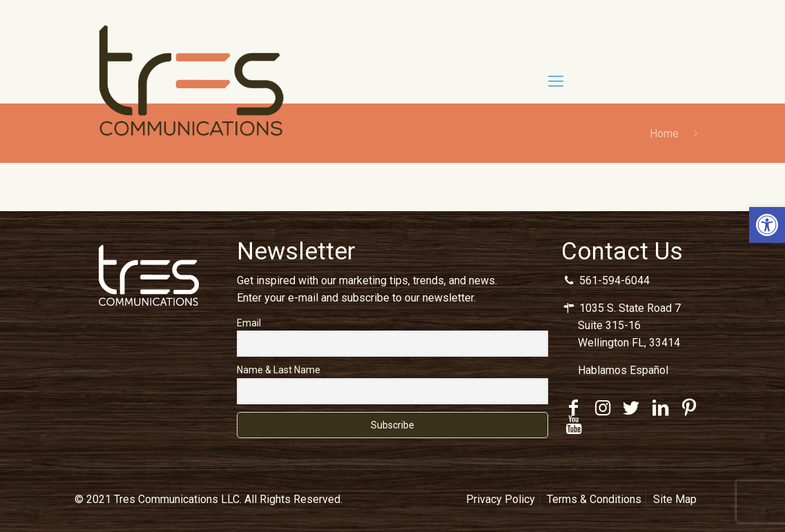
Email (249, 323)
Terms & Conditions (594, 499)
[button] (767, 225)
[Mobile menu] (556, 81)
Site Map (675, 499)
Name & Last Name (279, 370)
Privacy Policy (501, 499)
